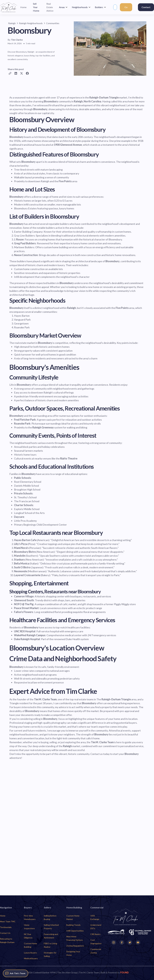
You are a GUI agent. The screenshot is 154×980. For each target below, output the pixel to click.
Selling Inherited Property (51, 927)
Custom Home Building (31, 945)
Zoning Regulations (75, 946)
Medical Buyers (31, 958)
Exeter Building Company (28, 232)
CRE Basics (95, 934)
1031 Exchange (95, 917)
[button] (63, 7)
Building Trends (73, 925)
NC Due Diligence (28, 936)
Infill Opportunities (75, 931)
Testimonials (6, 927)
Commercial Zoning (96, 951)
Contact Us (5, 933)
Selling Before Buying (50, 917)
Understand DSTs (96, 927)
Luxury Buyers (30, 953)
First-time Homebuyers (30, 917)
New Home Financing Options (75, 938)
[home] (9, 7)
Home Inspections (29, 927)
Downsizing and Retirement (51, 936)
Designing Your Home (73, 953)
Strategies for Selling (50, 954)
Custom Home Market (73, 917)
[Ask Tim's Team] (16, 973)
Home (3, 916)
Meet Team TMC (8, 921)
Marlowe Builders (24, 247)
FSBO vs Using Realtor (50, 945)
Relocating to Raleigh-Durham (7, 941)
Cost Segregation (96, 942)
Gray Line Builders (24, 236)
